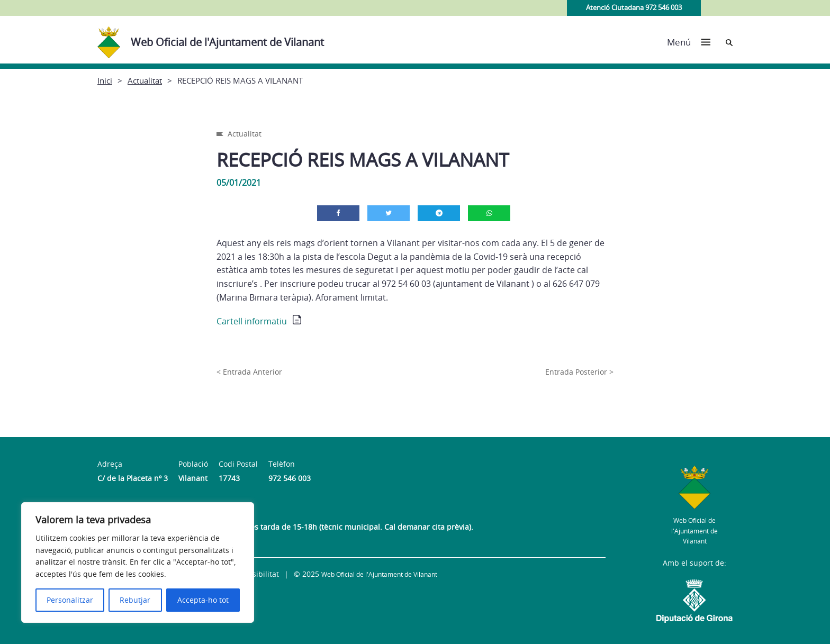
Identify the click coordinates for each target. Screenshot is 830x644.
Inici (105, 80)
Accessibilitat (256, 574)
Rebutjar (135, 600)
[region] (138, 563)
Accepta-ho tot (203, 600)
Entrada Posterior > (579, 372)
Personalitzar (70, 600)
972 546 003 (290, 478)
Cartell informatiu (252, 321)
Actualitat (145, 80)
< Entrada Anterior (249, 372)
